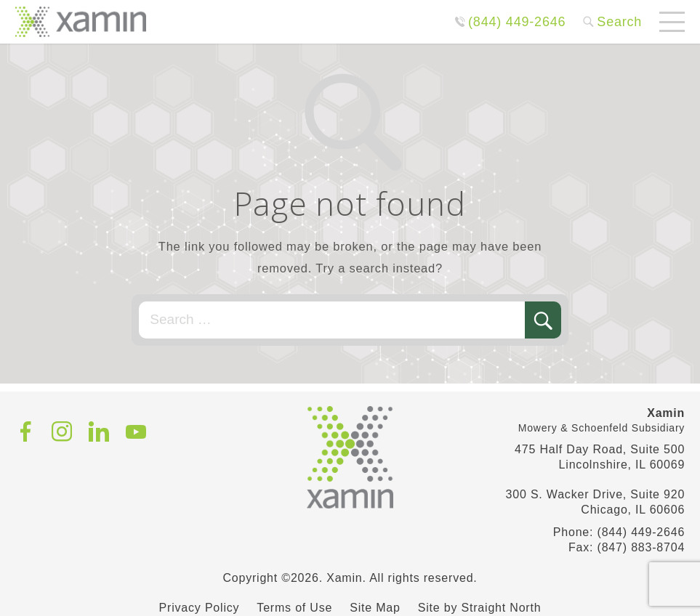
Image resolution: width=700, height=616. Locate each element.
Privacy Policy (200, 608)
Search (619, 22)
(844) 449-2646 (517, 22)
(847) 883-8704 (641, 547)
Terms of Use (294, 608)
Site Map (375, 608)
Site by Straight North (480, 608)
